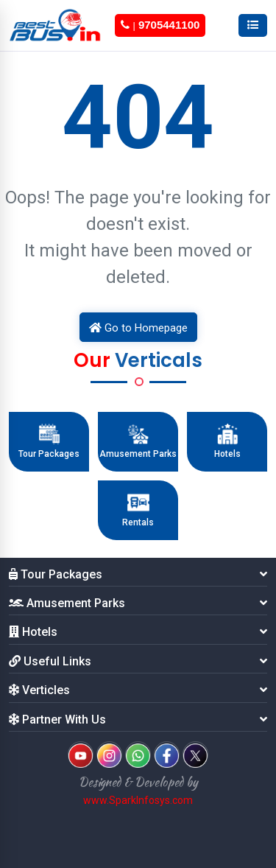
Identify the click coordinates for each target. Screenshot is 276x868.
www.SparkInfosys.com (138, 800)
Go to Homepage (138, 328)
